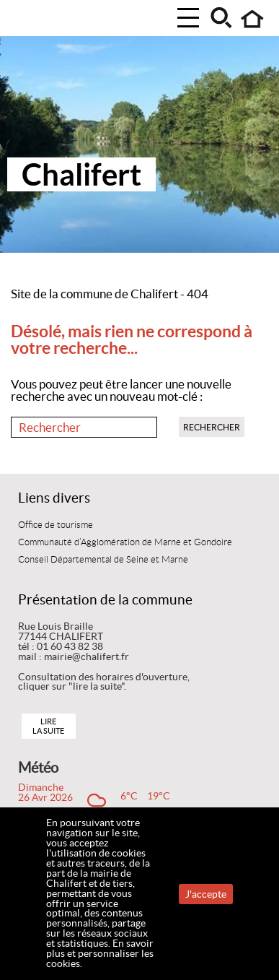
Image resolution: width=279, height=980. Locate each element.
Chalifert (81, 174)
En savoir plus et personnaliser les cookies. (100, 953)
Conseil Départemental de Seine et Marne (103, 560)
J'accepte (206, 894)
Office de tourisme (56, 525)
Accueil (253, 19)
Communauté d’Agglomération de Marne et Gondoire (125, 542)
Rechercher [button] (212, 427)
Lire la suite (48, 726)
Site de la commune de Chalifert (94, 294)
